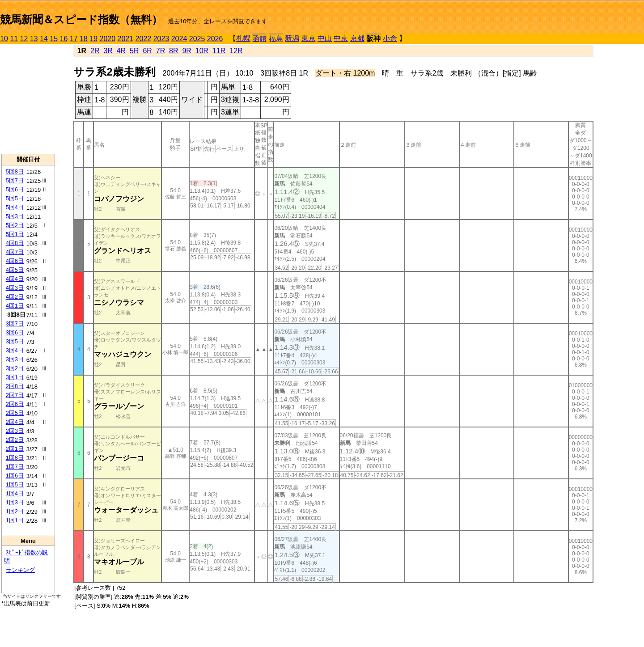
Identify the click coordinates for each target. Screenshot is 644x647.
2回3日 (15, 431)
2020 (108, 39)
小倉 (390, 38)
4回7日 (15, 252)
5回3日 (15, 216)
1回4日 (15, 493)
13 (34, 39)
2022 (144, 39)
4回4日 (15, 279)
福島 (276, 39)
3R (108, 51)
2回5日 (15, 413)
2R (95, 51)
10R (202, 51)
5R (134, 51)
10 (4, 39)
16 (64, 39)
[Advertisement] (28, 99)
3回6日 (15, 332)
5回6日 (15, 189)
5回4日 (15, 207)
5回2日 (15, 225)
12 (24, 39)
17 (74, 39)
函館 (259, 39)
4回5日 (15, 270)
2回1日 (15, 449)
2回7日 (15, 395)
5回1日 (15, 234)
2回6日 (15, 404)
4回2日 (15, 297)
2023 (161, 39)
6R (147, 51)
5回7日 (15, 180)
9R (186, 51)
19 (93, 39)
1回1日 (15, 520)
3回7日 (15, 323)
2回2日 (15, 440)
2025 (197, 39)
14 (44, 39)
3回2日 (15, 368)
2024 (179, 39)
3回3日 (15, 359)
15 (54, 39)
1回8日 (15, 458)
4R (121, 51)
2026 (215, 39)
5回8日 (15, 171)
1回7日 (15, 467)
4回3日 (15, 288)
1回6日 (15, 476)
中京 (341, 38)
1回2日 (15, 511)
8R (174, 51)
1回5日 (15, 484)
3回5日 (15, 341)
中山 (325, 38)
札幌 (243, 38)
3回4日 (15, 350)
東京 (309, 38)
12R (236, 51)
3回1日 (15, 377)
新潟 (292, 38)
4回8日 (15, 243)
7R (161, 51)
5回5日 (15, 198)
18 (84, 39)
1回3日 (15, 502)
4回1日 (15, 306)
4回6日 (15, 261)
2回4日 (15, 422)
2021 (126, 39)
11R (219, 51)
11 (14, 39)
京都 (357, 38)
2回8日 (15, 386)
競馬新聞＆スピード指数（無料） (81, 19)
